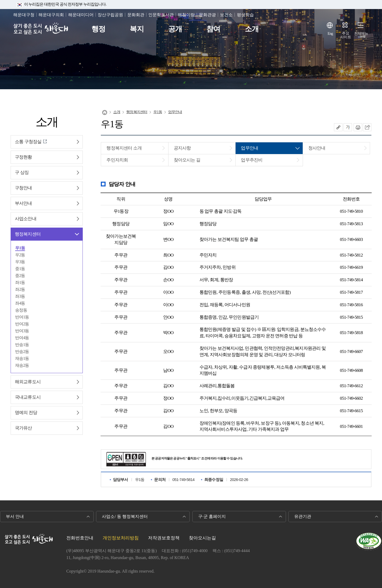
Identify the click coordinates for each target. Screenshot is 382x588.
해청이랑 (186, 15)
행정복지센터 (28, 234)
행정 (98, 29)
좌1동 (20, 282)
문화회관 (136, 15)
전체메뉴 (361, 34)
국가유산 (23, 428)
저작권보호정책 (164, 538)
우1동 (20, 248)
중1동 (20, 269)
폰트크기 (348, 127)
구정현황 (23, 157)
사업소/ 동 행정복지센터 (125, 516)
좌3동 (20, 296)
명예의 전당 (26, 413)
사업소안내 (26, 219)
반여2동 (22, 324)
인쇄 (358, 127)
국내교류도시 (28, 397)
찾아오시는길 (202, 538)
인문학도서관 (161, 15)
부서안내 (23, 203)
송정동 (21, 310)
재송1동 (22, 358)
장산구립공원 (110, 15)
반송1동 (22, 345)
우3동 (20, 262)
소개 (252, 29)
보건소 (226, 15)
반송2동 (22, 351)
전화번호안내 (80, 538)
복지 (137, 29)
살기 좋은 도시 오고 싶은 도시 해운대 (42, 29)
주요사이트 (346, 35)
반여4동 (22, 338)
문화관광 (207, 15)
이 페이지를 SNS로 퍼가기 (367, 127)
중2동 (20, 276)
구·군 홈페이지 (212, 516)
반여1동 (22, 317)
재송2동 (22, 365)
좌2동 (20, 289)
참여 (213, 29)
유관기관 (303, 516)
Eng (330, 34)
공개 (175, 29)
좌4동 (20, 303)
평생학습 (245, 15)
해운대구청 (24, 15)
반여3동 (22, 331)
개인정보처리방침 (121, 538)
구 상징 (22, 172)
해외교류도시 (28, 382)
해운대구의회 (51, 15)
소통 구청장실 (28, 142)
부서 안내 (15, 516)
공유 (338, 127)
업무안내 (175, 112)
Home (105, 112)
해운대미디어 (81, 15)
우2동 (20, 255)
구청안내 (23, 188)
